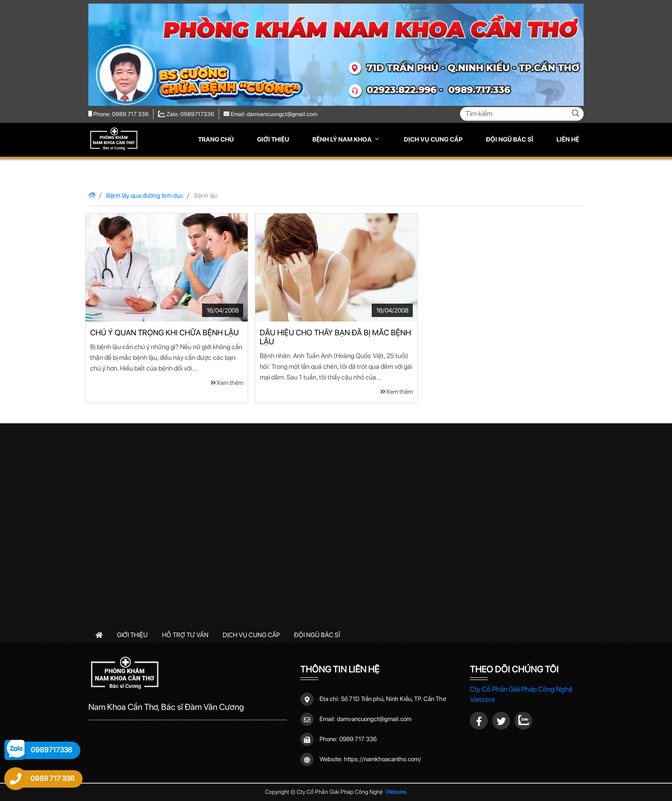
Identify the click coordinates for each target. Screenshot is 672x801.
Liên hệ (568, 139)
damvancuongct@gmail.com (374, 718)
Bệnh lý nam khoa (343, 139)
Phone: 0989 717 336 (118, 114)
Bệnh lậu (206, 195)
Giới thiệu (273, 139)
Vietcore (396, 792)
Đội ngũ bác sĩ (510, 139)
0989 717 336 (358, 738)
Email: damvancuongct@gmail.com (270, 114)
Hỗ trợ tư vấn (185, 635)
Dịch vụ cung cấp (433, 139)
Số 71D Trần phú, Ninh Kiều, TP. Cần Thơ (394, 698)
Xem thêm (227, 383)
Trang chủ (216, 139)
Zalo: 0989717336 (186, 114)
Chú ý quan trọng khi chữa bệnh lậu (164, 333)
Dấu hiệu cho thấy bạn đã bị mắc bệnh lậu (335, 337)
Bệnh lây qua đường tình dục (145, 195)
